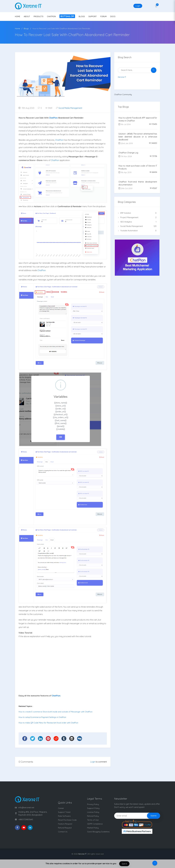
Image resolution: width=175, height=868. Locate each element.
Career (61, 808)
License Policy (93, 812)
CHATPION (51, 16)
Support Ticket (64, 812)
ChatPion (53, 118)
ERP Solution (137, 213)
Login (138, 6)
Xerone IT (122, 77)
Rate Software (64, 816)
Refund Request (65, 828)
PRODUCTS (38, 16)
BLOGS (82, 16)
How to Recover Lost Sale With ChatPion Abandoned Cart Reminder (61, 29)
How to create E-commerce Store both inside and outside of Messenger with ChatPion (55, 712)
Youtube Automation (137, 231)
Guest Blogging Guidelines (98, 832)
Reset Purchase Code (67, 820)
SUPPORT (93, 16)
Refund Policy (93, 816)
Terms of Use (93, 820)
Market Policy (93, 828)
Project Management (137, 217)
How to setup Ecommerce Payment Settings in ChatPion (42, 717)
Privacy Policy (93, 804)
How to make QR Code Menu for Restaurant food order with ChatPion (48, 723)
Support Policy (93, 808)
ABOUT (27, 16)
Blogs (26, 29)
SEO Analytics (137, 222)
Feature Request (65, 824)
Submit (154, 816)
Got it (124, 864)
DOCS (113, 16)
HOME (17, 16)
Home (17, 29)
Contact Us (63, 832)
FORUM (103, 16)
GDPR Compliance (95, 824)
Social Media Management (70, 108)
